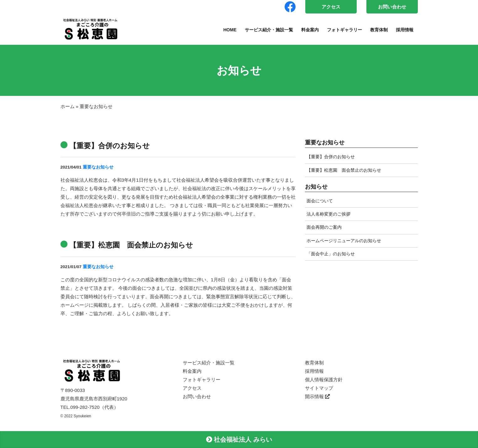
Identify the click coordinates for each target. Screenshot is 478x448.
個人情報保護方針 (324, 380)
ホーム (68, 106)
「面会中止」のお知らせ (331, 254)
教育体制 (379, 30)
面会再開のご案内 (324, 227)
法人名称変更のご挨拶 (328, 214)
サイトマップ (319, 388)
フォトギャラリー (344, 30)
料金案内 (310, 30)
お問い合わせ (392, 7)
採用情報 (405, 30)
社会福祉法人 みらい (239, 440)
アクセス (331, 7)
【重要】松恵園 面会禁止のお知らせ (344, 170)
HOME (230, 30)
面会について (320, 201)
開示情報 (317, 396)
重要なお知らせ (98, 167)
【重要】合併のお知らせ (331, 157)
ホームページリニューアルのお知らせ (344, 241)
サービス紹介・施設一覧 (269, 30)
